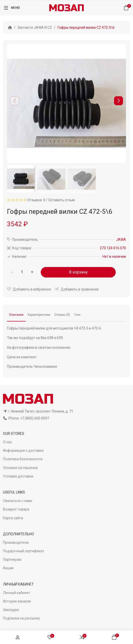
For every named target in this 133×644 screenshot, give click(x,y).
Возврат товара (16, 509)
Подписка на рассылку (21, 618)
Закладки (11, 610)
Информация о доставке (23, 450)
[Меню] (11, 8)
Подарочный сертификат (24, 551)
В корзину (78, 272)
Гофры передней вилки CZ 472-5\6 (86, 27)
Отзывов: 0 (36, 200)
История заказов (17, 601)
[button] (118, 101)
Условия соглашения (20, 468)
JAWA (121, 239)
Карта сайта (13, 518)
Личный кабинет (17, 593)
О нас (7, 442)
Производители (16, 542)
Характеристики (39, 315)
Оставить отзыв (61, 200)
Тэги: (77, 315)
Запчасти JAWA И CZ (35, 27)
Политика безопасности (23, 459)
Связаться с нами (18, 501)
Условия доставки (18, 476)
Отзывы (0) (62, 315)
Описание (16, 315)
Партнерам (12, 559)
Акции (8, 568)
